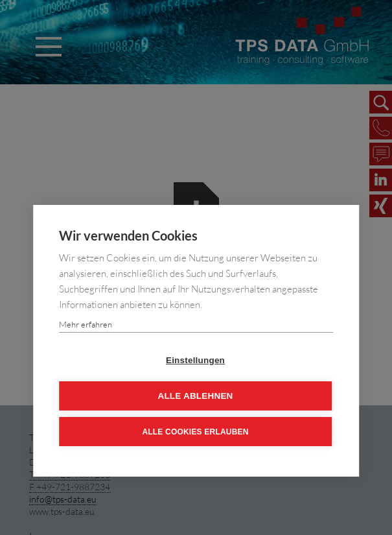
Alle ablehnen (195, 396)
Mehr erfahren (86, 324)
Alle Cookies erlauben (195, 432)
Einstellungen (195, 360)
